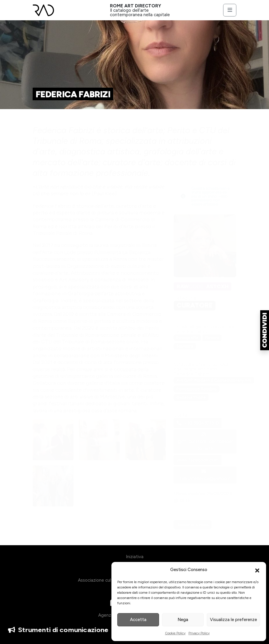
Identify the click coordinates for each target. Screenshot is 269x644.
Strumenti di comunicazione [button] (58, 630)
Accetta (138, 620)
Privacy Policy (199, 633)
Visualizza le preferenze (233, 620)
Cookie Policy (175, 633)
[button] (257, 570)
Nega (183, 620)
